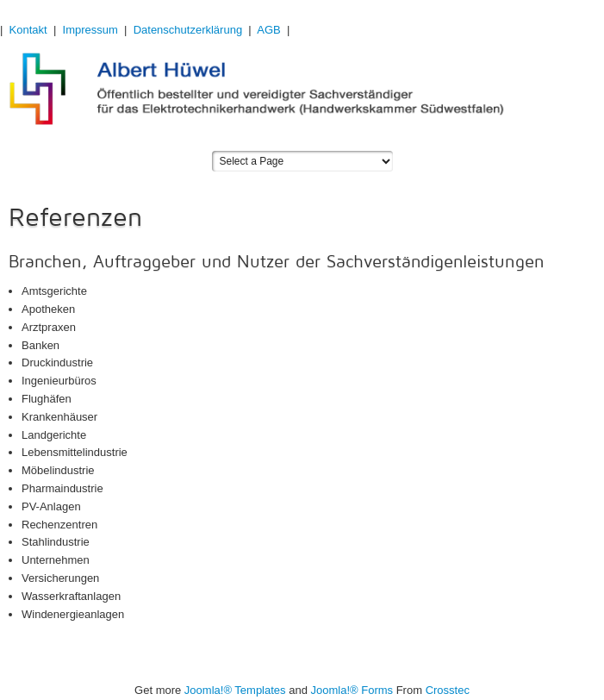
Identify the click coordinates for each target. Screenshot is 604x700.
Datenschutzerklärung (188, 30)
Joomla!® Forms (352, 690)
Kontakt (28, 30)
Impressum (90, 30)
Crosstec (448, 690)
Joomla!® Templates (235, 690)
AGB (268, 30)
